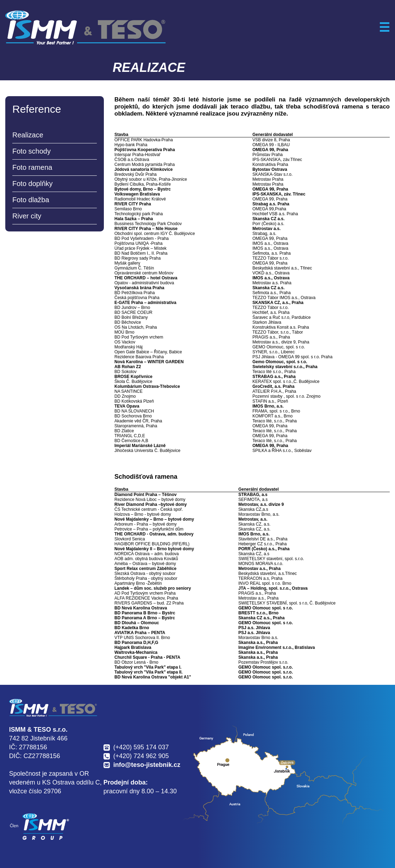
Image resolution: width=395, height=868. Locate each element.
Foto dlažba (31, 200)
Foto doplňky (33, 184)
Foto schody (32, 151)
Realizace (28, 135)
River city (27, 216)
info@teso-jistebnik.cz (147, 765)
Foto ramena (32, 167)
